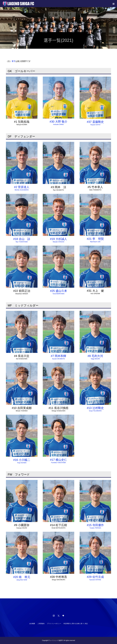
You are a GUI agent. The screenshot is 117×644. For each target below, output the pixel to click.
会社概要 (32, 624)
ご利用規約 (41, 624)
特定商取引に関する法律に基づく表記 (76, 624)
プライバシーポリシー (54, 624)
